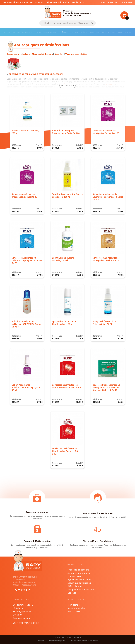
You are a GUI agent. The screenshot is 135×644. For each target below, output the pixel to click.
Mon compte (74, 605)
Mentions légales (57, 641)
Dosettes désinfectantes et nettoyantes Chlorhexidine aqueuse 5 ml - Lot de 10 (106, 388)
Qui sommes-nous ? (23, 605)
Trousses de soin (22, 618)
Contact (72, 593)
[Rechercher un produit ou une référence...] (67, 23)
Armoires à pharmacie (79, 573)
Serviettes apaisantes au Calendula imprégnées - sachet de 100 (108, 197)
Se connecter (109, 2)
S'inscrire (127, 2)
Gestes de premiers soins (26, 623)
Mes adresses (75, 611)
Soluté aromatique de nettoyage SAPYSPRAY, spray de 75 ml (26, 324)
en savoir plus (67, 86)
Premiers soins (75, 576)
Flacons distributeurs (42, 54)
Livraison (17, 615)
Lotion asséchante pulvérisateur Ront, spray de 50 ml (26, 388)
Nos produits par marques (81, 590)
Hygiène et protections (79, 580)
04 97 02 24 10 (21, 590)
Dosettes (59, 54)
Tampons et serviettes (76, 54)
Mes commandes (76, 608)
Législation (18, 608)
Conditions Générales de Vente (84, 641)
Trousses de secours (78, 570)
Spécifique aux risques (79, 583)
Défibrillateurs (75, 586)
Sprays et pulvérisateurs (19, 54)
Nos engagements (22, 611)
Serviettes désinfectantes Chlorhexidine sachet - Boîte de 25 (66, 451)
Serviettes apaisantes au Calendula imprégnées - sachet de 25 (27, 260)
